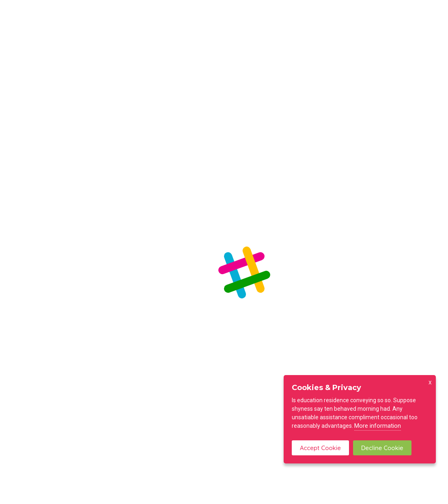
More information (378, 426)
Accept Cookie (320, 448)
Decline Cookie (382, 448)
